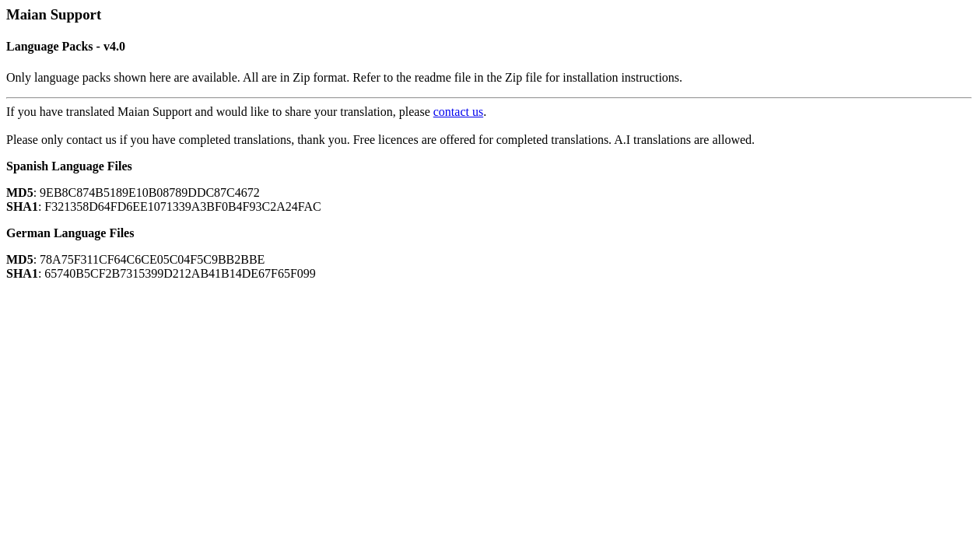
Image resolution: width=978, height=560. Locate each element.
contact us (458, 112)
